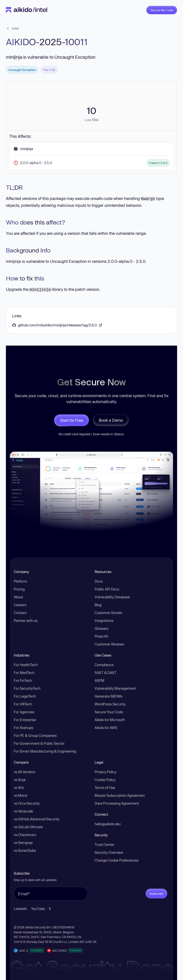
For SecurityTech (27, 688)
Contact (20, 613)
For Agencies (24, 712)
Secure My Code (162, 10)
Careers (20, 605)
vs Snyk (20, 780)
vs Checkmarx (25, 835)
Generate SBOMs (108, 696)
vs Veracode (23, 811)
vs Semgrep (23, 843)
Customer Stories (108, 613)
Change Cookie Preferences (116, 860)
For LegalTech (25, 696)
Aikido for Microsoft (110, 720)
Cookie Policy (105, 780)
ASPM (100, 680)
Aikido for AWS (106, 728)
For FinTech (23, 680)
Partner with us (26, 621)
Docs (99, 581)
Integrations (104, 621)
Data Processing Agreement (117, 803)
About (18, 597)
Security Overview (109, 852)
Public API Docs (107, 589)
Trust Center (104, 845)
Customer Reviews (109, 644)
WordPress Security (110, 704)
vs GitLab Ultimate (28, 827)
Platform (21, 581)
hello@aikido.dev (108, 824)
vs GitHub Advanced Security (37, 819)
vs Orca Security (27, 803)
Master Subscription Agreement (120, 795)
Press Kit (101, 636)
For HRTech (23, 704)
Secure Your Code (109, 712)
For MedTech (24, 673)
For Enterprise (25, 720)
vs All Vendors (25, 772)
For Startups (24, 728)
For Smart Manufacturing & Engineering (45, 751)
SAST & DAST (106, 673)
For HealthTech (26, 665)
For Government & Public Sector (39, 743)
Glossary (101, 628)
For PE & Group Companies (35, 735)
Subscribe (156, 894)
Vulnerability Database (112, 597)
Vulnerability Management (115, 688)
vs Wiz (19, 788)
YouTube (38, 909)
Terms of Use (105, 788)
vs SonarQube (25, 850)
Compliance (104, 665)
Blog (98, 605)
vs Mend (20, 795)
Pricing (19, 589)
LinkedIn (20, 909)
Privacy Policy (105, 772)
